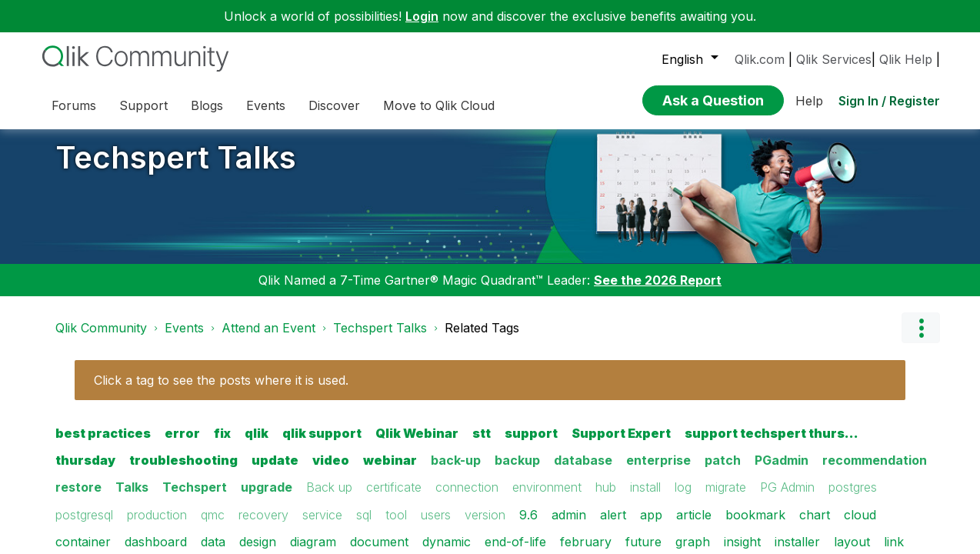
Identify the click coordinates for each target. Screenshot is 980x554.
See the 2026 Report (658, 292)
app (651, 526)
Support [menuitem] (143, 105)
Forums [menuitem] (74, 105)
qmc (213, 526)
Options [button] (921, 339)
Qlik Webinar (417, 445)
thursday (85, 472)
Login (422, 16)
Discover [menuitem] (334, 105)
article (694, 526)
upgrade (267, 499)
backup (517, 472)
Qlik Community (101, 339)
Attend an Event (268, 339)
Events (184, 339)
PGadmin (782, 472)
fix (222, 445)
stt (482, 445)
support (531, 445)
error (182, 445)
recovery (263, 526)
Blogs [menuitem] (207, 105)
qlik (257, 445)
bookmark (755, 526)
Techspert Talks (176, 169)
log (683, 499)
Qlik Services (834, 59)
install (645, 499)
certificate (394, 499)
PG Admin (787, 499)
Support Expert (621, 445)
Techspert (195, 499)
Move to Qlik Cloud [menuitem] (439, 105)
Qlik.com (760, 59)
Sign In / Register (889, 96)
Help (809, 96)
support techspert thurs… (772, 445)
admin (569, 526)
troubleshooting (183, 472)
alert (613, 526)
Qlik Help (906, 59)
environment (547, 499)
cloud (860, 526)
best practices (103, 445)
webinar (390, 472)
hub (606, 499)
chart (815, 526)
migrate (726, 499)
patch (723, 472)
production (157, 526)
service (322, 526)
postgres (853, 499)
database (583, 472)
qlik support (322, 445)
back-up (456, 472)
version (485, 526)
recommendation (875, 472)
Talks (132, 499)
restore (78, 499)
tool (396, 526)
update (275, 472)
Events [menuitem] (266, 105)
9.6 (528, 526)
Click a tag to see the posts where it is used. (221, 392)
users (436, 526)
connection (467, 499)
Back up (329, 499)
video (331, 472)
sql (364, 526)
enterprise (658, 472)
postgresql (84, 526)
